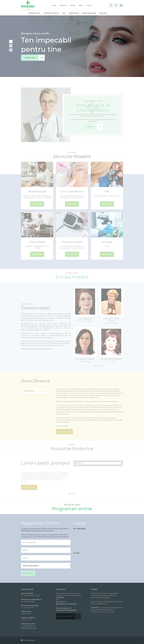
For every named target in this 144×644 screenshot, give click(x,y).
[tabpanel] (72, 46)
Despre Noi (63, 5)
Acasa (54, 5)
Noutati (73, 5)
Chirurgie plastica (51, 13)
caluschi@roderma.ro (29, 628)
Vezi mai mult (35, 58)
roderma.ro (31, 640)
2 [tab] (11, 46)
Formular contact (69, 616)
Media (81, 5)
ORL (64, 13)
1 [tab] (11, 41)
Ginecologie (74, 13)
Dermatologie (34, 13)
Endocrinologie (89, 13)
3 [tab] (11, 50)
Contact (89, 5)
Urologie (103, 13)
